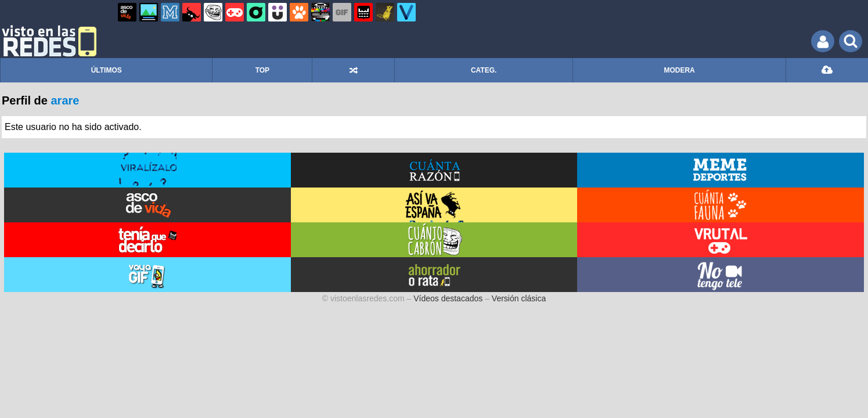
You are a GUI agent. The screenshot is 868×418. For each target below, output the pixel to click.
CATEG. (484, 70)
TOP (262, 70)
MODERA (679, 70)
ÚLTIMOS (107, 70)
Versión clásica (519, 298)
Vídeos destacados (448, 298)
